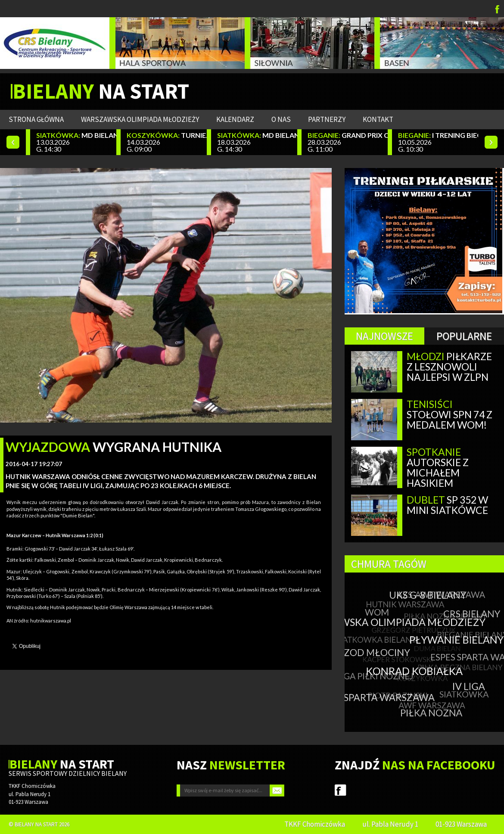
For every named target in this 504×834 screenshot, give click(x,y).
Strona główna (36, 119)
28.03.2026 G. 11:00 (348, 142)
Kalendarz (235, 119)
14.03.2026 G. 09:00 (167, 142)
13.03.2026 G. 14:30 (76, 142)
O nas (281, 119)
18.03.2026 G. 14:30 (257, 142)
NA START (101, 91)
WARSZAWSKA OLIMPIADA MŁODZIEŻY (140, 119)
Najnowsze (384, 336)
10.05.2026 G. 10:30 (438, 142)
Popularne (464, 336)
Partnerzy (327, 119)
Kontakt (378, 119)
